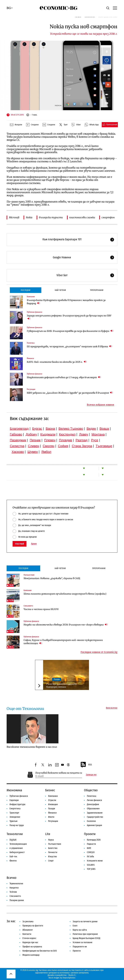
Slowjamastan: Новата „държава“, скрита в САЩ (52, 578)
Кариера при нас (30, 942)
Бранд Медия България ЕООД (86, 938)
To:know (13, 892)
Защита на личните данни (85, 922)
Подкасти (91, 844)
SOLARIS (91, 865)
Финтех (13, 861)
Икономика (14, 790)
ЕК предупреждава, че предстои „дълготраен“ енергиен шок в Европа (69, 346)
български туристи (51, 217)
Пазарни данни (17, 900)
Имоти (51, 817)
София (63, 446)
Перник (35, 440)
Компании (31, 297)
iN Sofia (90, 857)
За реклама (28, 922)
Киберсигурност (17, 852)
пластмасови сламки (82, 217)
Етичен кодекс (29, 938)
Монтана (98, 434)
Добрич (31, 434)
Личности (53, 852)
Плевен (50, 440)
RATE (89, 848)
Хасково (18, 452)
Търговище (104, 446)
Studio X (72, 975)
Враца (104, 429)
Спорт (51, 861)
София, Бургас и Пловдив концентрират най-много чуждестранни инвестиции (63, 642)
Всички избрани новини (101, 405)
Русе (95, 440)
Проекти (90, 834)
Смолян (48, 446)
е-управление (16, 848)
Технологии (15, 834)
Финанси (30, 358)
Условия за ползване (83, 942)
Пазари (57, 679)
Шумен (33, 452)
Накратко (14, 888)
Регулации (31, 389)
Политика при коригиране (85, 934)
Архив (34, 544)
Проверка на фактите (33, 926)
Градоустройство (95, 817)
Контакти (27, 934)
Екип (75, 926)
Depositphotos (69, 978)
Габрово (16, 434)
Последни (26, 290)
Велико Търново (71, 429)
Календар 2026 (94, 840)
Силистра (17, 446)
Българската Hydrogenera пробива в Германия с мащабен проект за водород (66, 302)
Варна (50, 429)
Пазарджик (18, 440)
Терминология (16, 884)
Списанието (28, 606)
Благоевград (19, 429)
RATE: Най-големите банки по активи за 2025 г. (57, 362)
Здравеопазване (95, 813)
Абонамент (28, 930)
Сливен (34, 446)
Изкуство (52, 857)
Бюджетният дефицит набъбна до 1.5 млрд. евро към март (64, 377)
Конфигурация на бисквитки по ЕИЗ (40, 951)
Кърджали (48, 434)
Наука (51, 840)
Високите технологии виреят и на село (32, 747)
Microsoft (14, 217)
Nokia (29, 217)
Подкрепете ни (80, 947)
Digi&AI (13, 840)
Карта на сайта (80, 930)
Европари (14, 800)
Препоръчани (97, 290)
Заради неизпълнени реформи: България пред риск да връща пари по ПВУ (69, 317)
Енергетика (15, 809)
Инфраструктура (17, 804)
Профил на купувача (32, 947)
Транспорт (14, 813)
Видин (91, 429)
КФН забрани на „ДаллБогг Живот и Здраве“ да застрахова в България (70, 393)
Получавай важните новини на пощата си (59, 773)
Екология (91, 821)
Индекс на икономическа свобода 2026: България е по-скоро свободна (66, 625)
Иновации (53, 804)
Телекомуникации (18, 844)
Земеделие (15, 817)
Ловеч (84, 434)
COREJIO (91, 852)
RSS (86, 765)
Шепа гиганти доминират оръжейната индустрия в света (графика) (65, 594)
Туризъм (13, 821)
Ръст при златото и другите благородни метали (62, 685)
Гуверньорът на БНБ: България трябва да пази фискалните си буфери (70, 331)
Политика (31, 343)
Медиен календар (31, 955)
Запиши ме (91, 775)
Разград (82, 440)
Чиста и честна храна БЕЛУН (41, 609)
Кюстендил (67, 434)
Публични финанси (34, 312)
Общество (91, 790)
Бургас (37, 429)
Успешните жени (95, 861)
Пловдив (65, 440)
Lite (48, 834)
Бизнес (50, 790)
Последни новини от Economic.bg (99, 652)
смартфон (108, 217)
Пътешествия (29, 575)
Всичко (12, 878)
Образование (93, 809)
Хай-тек (13, 857)
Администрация (94, 825)
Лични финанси (94, 800)
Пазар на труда (17, 825)
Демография (93, 804)
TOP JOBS (91, 869)
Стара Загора (82, 446)
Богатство (53, 848)
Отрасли (52, 800)
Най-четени (60, 290)
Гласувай (20, 544)
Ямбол (46, 452)
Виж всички (112, 708)
